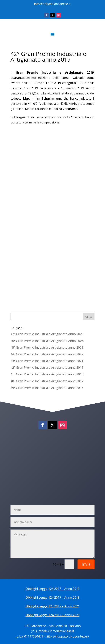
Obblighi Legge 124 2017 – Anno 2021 (53, 606)
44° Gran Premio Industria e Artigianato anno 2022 (47, 354)
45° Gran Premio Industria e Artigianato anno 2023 (47, 347)
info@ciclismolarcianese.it (52, 4)
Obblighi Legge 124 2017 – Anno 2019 (53, 589)
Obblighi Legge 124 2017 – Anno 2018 (53, 597)
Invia (86, 564)
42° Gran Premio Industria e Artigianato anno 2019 (47, 368)
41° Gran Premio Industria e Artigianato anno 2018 (47, 374)
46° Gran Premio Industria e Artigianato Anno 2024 (47, 341)
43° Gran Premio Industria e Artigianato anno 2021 (47, 361)
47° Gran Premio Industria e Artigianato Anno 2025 (47, 334)
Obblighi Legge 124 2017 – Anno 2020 (53, 615)
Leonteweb (81, 636)
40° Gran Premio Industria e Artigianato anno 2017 (47, 381)
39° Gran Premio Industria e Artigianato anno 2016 (47, 388)
